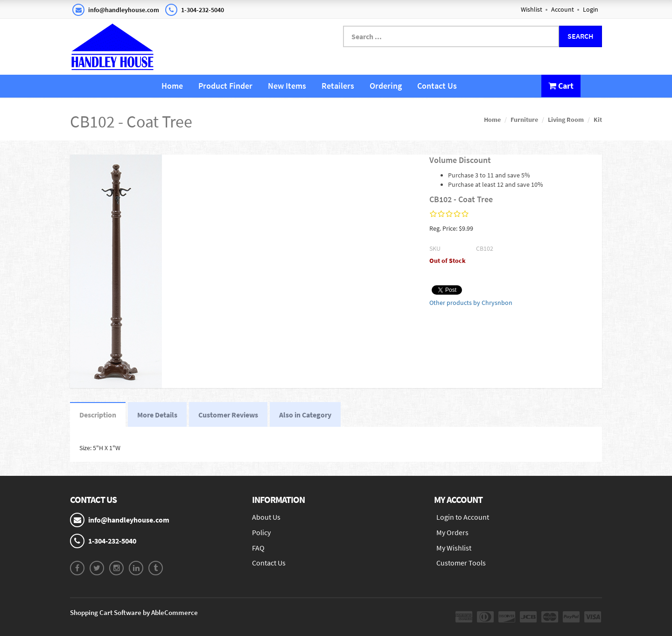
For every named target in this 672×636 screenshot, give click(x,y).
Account (563, 9)
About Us (266, 517)
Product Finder (225, 86)
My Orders (452, 532)
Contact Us (437, 86)
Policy (261, 532)
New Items (287, 86)
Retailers (338, 86)
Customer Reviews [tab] (228, 415)
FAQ (258, 548)
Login (591, 9)
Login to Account (463, 517)
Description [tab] (98, 415)
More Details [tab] (157, 415)
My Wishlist (454, 548)
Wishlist (532, 9)
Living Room (566, 120)
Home (172, 86)
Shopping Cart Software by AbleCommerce (134, 612)
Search (581, 36)
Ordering (386, 86)
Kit (598, 120)
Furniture (524, 120)
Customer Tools (461, 563)
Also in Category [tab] (305, 415)
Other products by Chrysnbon (471, 303)
